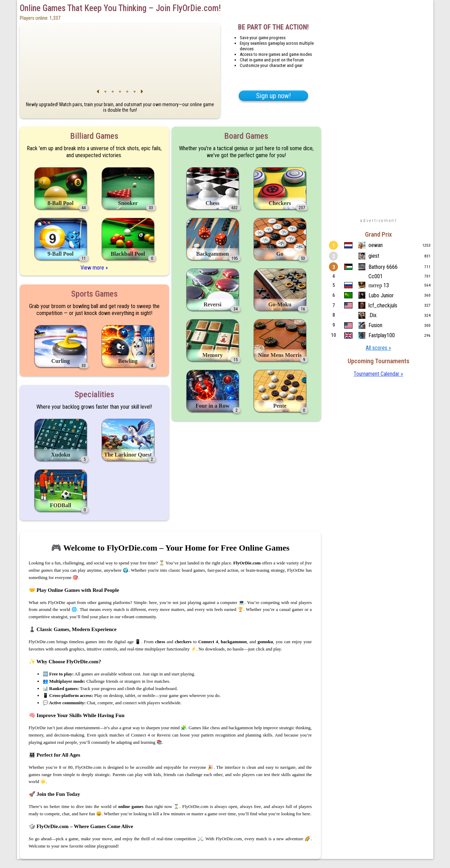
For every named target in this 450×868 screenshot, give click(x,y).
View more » (94, 268)
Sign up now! (273, 96)
